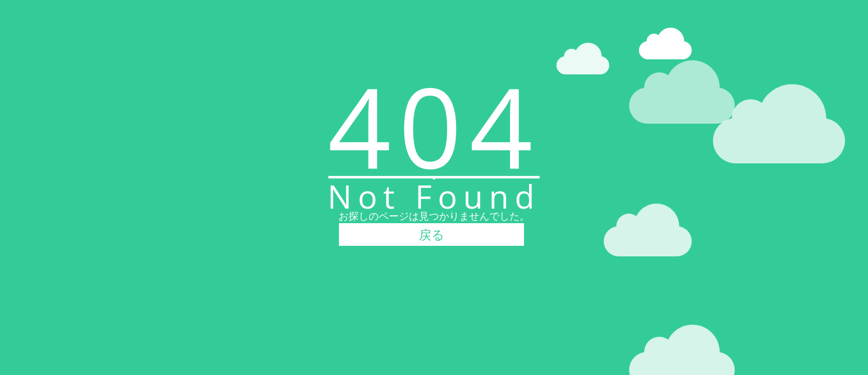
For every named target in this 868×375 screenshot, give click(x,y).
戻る (432, 234)
